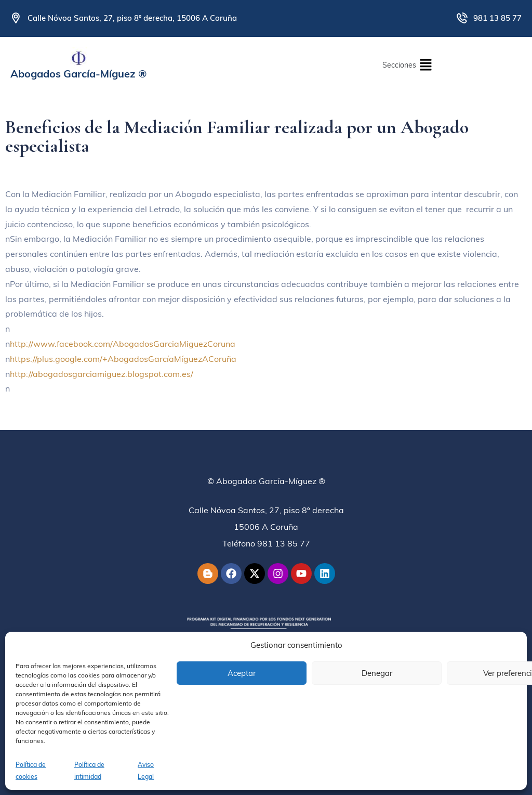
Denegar (377, 673)
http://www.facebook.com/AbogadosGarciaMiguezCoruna (123, 344)
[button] (408, 64)
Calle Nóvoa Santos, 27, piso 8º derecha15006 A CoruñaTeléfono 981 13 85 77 (266, 527)
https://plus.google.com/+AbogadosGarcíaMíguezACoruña (123, 359)
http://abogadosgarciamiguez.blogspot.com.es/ (102, 374)
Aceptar (242, 673)
